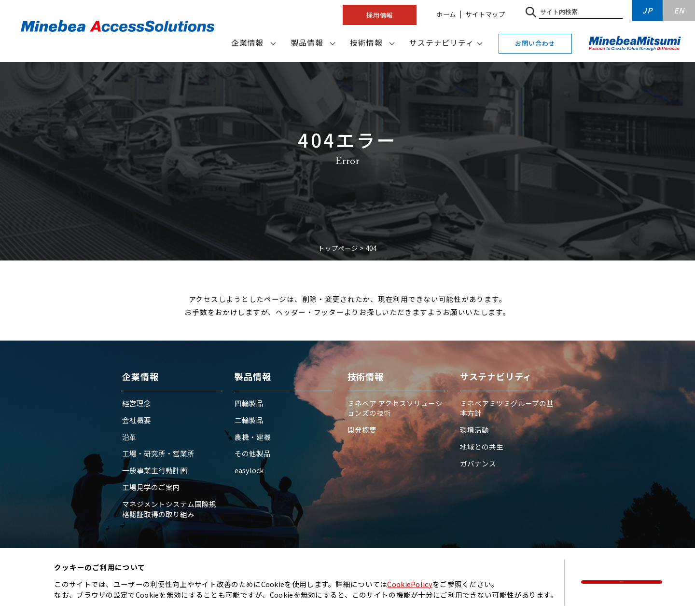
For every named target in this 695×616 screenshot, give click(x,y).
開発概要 (362, 430)
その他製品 (253, 453)
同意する (622, 582)
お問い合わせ (535, 43)
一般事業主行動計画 (155, 470)
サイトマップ (485, 14)
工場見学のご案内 (151, 487)
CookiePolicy (410, 584)
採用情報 (380, 15)
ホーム (446, 14)
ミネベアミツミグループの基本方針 (507, 408)
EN (679, 10)
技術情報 (366, 43)
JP (647, 10)
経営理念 (137, 403)
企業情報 (247, 43)
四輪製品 (249, 403)
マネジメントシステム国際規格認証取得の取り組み (169, 509)
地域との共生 (482, 446)
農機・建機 (253, 437)
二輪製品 (249, 420)
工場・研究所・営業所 (158, 453)
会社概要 (137, 420)
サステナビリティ (441, 43)
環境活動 (474, 430)
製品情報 (307, 43)
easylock (249, 470)
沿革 (129, 437)
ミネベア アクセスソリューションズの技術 (395, 408)
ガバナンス (478, 463)
